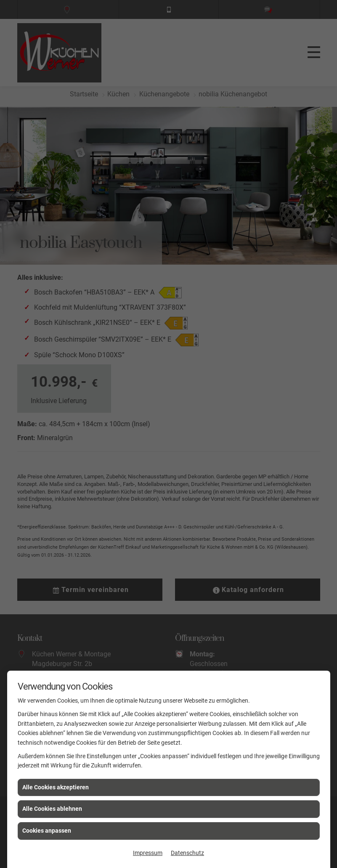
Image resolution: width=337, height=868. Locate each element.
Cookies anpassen (47, 831)
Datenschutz (187, 853)
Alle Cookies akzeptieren (56, 787)
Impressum (148, 853)
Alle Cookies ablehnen (52, 809)
